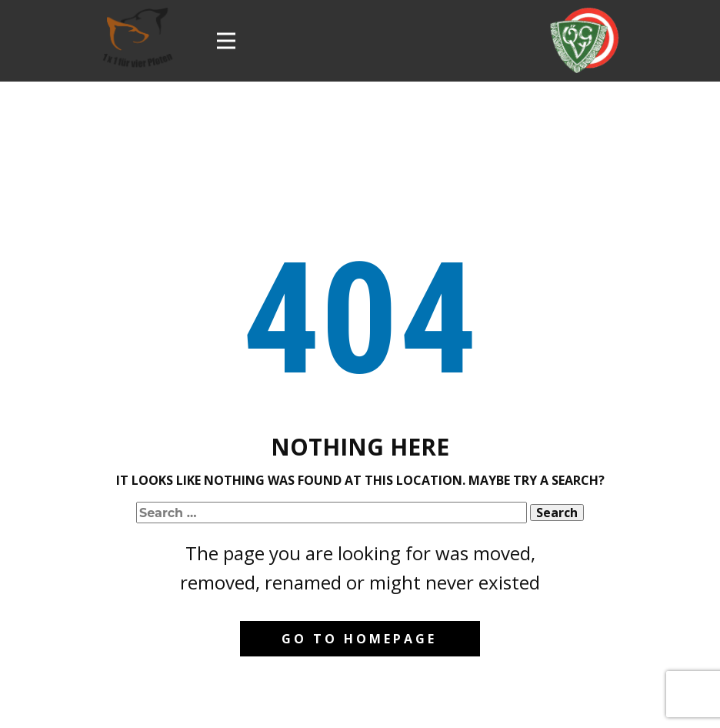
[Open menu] (226, 41)
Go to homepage (359, 639)
